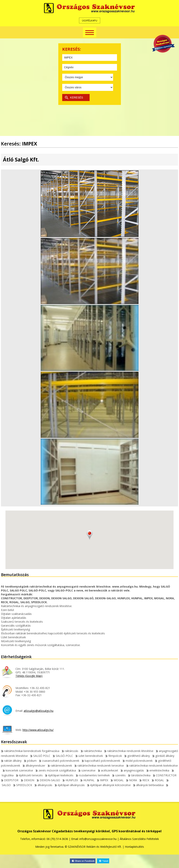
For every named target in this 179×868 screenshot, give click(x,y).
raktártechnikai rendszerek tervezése (99, 766)
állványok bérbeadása (148, 785)
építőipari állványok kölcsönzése (109, 785)
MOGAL (117, 780)
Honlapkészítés (134, 847)
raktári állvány (11, 761)
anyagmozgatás (132, 770)
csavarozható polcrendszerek (59, 761)
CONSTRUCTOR (165, 775)
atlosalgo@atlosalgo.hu (39, 711)
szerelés (119, 775)
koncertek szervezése (18, 770)
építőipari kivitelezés (59, 775)
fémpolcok (114, 756)
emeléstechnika (158, 770)
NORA (131, 780)
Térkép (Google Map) (29, 676)
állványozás (43, 785)
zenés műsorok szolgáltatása (56, 770)
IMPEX (103, 780)
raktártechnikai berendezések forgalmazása (30, 751)
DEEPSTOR (10, 780)
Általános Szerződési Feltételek (139, 839)
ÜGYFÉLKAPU (90, 20)
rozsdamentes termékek (93, 775)
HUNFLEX (70, 780)
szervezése (87, 770)
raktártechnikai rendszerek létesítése (129, 751)
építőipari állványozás (70, 785)
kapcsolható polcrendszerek (101, 761)
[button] (90, 535)
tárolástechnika (139, 775)
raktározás (70, 751)
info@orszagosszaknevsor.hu (98, 839)
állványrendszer (34, 766)
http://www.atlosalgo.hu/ (38, 730)
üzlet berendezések (89, 756)
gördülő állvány (163, 756)
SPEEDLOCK (23, 785)
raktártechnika (91, 751)
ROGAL (158, 780)
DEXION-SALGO (48, 780)
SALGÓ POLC (40, 756)
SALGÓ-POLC (63, 756)
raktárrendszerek (60, 766)
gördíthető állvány (137, 756)
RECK (144, 780)
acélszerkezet (108, 770)
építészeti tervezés (29, 775)
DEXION (27, 780)
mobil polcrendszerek (138, 761)
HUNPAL (87, 780)
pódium (30, 761)
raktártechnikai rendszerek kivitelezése (152, 766)
